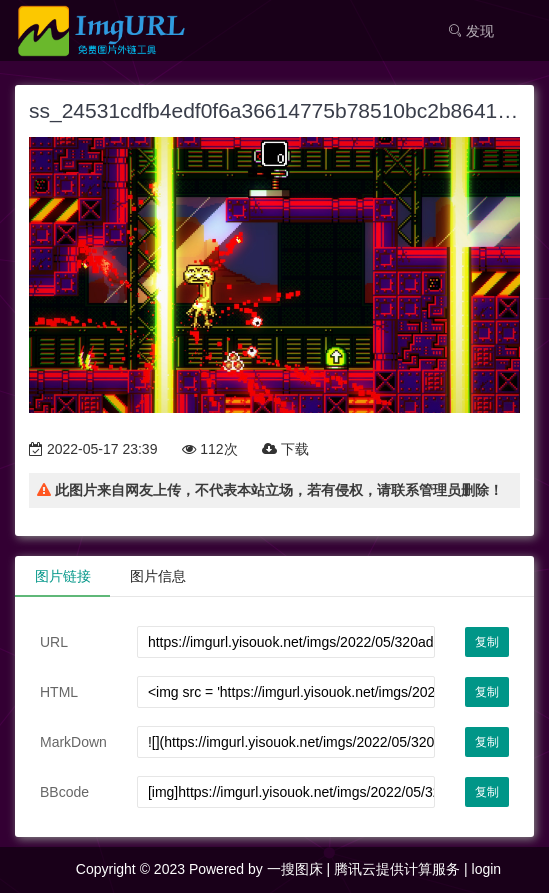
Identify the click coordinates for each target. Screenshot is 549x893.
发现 (471, 31)
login (487, 869)
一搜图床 (295, 869)
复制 (487, 642)
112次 (209, 449)
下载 (285, 449)
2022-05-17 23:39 (93, 449)
